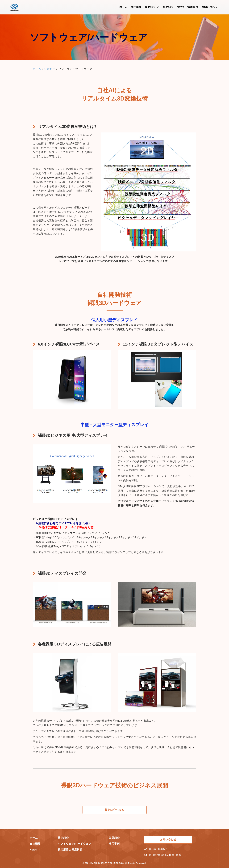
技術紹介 (50, 69)
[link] (123, 7)
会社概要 (35, 844)
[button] (158, 7)
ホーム (37, 69)
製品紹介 (114, 838)
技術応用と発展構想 (70, 850)
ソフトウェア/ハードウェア (75, 844)
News (33, 850)
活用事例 (114, 844)
